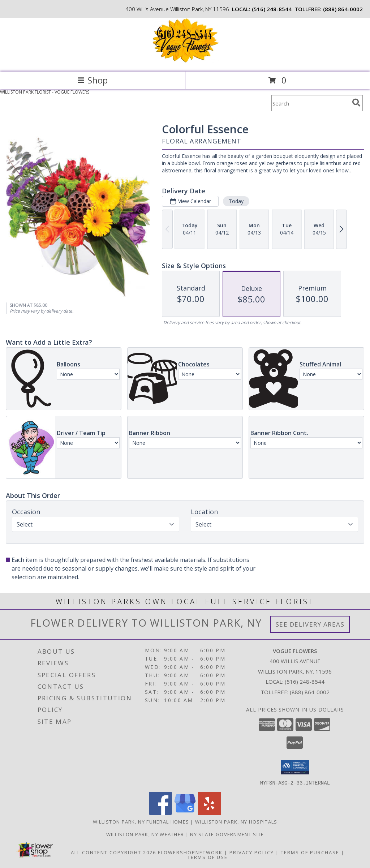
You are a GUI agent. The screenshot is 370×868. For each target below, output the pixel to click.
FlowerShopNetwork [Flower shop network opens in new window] (190, 852)
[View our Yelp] (210, 813)
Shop (92, 80)
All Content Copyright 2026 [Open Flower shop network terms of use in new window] (113, 852)
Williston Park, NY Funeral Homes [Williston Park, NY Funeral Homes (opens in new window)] (141, 821)
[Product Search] (310, 103)
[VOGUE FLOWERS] (185, 61)
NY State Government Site (227, 834)
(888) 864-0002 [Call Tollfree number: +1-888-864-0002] (310, 692)
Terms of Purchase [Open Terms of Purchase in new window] (310, 852)
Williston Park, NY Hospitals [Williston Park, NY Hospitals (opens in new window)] (236, 821)
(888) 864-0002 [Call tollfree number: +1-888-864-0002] (343, 9)
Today (236, 201)
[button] (295, 767)
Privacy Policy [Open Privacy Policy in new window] (252, 852)
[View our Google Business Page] (185, 813)
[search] (356, 103)
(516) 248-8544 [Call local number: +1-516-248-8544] (272, 9)
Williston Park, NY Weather (145, 834)
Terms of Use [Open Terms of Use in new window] (208, 857)
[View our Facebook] (160, 813)
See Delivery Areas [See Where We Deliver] (310, 624)
